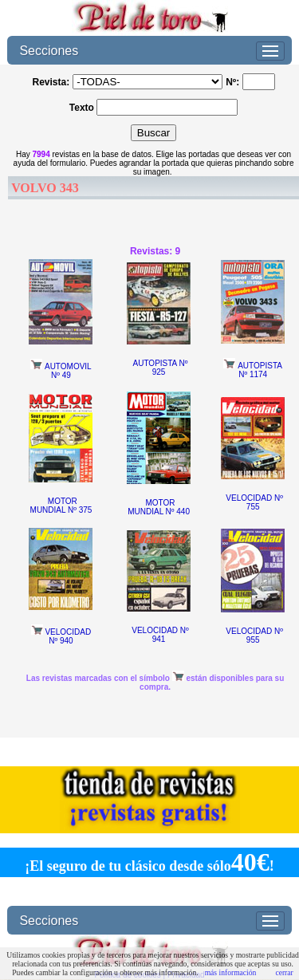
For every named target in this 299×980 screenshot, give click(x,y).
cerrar (284, 972)
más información (231, 972)
